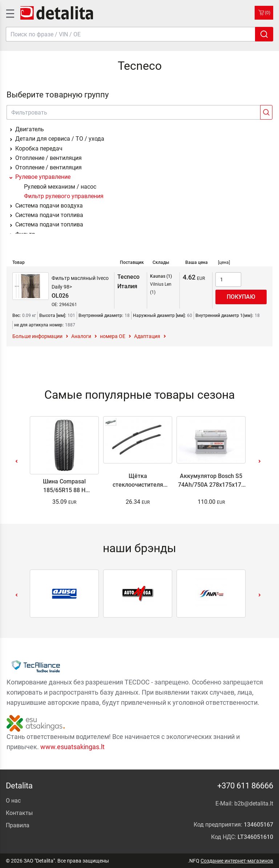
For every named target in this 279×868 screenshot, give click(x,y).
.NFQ (194, 861)
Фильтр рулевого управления (64, 196)
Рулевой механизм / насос (60, 187)
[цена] (224, 262)
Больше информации (37, 336)
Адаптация (147, 336)
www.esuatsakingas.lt (72, 747)
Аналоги (81, 336)
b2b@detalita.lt (254, 803)
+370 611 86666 (245, 786)
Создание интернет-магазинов (237, 861)
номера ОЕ (113, 336)
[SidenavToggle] (9, 13)
